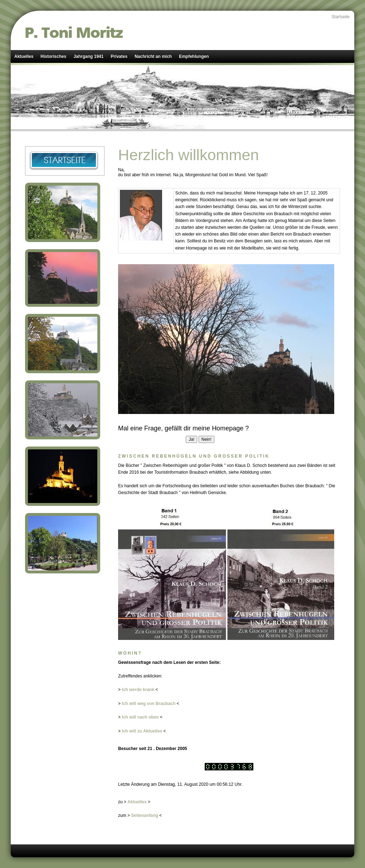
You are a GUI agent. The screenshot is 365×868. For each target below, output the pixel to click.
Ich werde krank (138, 690)
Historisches (53, 56)
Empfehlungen (194, 56)
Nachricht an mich (153, 56)
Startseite (340, 17)
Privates (119, 56)
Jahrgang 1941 (88, 56)
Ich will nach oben (140, 717)
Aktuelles (24, 56)
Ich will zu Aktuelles (142, 731)
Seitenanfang (144, 815)
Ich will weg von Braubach (149, 704)
